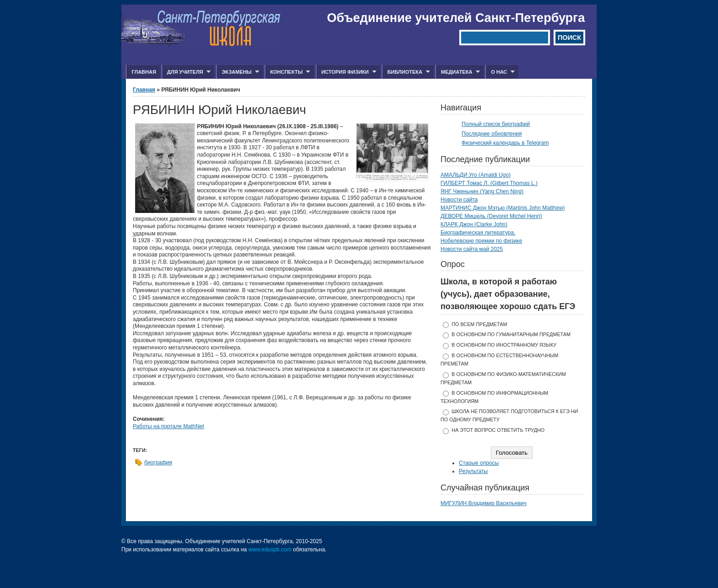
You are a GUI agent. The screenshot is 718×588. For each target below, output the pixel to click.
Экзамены (238, 72)
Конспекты (287, 72)
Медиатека (458, 72)
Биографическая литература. (478, 233)
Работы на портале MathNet (169, 426)
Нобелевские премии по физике (481, 241)
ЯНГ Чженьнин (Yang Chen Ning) (482, 191)
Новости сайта (459, 200)
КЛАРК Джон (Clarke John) (474, 224)
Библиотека (406, 72)
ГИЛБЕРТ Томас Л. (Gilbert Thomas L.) (489, 183)
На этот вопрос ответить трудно (498, 430)
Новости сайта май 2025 (472, 249)
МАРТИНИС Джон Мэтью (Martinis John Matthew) (503, 208)
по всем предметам (479, 324)
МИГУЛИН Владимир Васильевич (484, 503)
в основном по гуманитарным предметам (511, 334)
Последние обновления (492, 134)
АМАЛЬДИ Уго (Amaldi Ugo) (476, 175)
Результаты (473, 471)
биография (158, 463)
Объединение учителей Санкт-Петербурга (456, 18)
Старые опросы (479, 463)
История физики (346, 72)
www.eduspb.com (270, 550)
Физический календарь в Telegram (505, 143)
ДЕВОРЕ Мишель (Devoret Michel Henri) (491, 216)
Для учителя (186, 72)
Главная (144, 72)
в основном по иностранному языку (504, 345)
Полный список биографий (496, 124)
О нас (500, 72)
